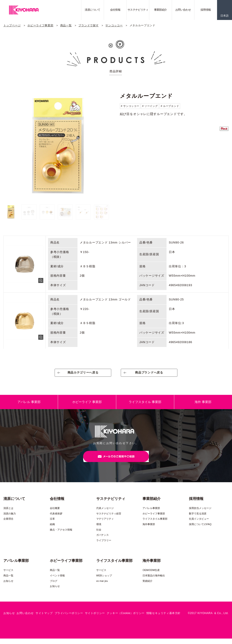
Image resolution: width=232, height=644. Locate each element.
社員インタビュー (199, 524)
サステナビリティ (138, 10)
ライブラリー (104, 546)
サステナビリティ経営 (109, 519)
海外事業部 (149, 530)
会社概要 (55, 514)
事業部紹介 (161, 10)
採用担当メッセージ (200, 514)
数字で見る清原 (198, 519)
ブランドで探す (88, 25)
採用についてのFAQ (200, 530)
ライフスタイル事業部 (155, 524)
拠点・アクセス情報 (61, 535)
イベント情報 (57, 581)
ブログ (54, 586)
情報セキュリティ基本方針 (163, 619)
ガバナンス (103, 540)
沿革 (52, 524)
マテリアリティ (105, 524)
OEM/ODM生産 (151, 575)
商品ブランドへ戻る (149, 374)
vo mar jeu (102, 586)
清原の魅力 (10, 519)
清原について (92, 10)
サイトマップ (44, 619)
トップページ (12, 25)
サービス (8, 575)
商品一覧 (66, 25)
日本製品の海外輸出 (154, 581)
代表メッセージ (105, 514)
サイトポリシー (95, 619)
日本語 (225, 16)
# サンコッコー (130, 106)
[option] (58, 145)
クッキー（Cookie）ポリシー (126, 619)
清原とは (8, 514)
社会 (99, 535)
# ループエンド (170, 106)
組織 (52, 530)
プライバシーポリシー (69, 619)
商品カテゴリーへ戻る (83, 374)
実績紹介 (147, 586)
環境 (99, 530)
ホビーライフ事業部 (40, 25)
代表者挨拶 (56, 519)
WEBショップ (104, 581)
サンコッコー (114, 25)
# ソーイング (150, 106)
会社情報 (115, 10)
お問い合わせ (183, 10)
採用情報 (206, 10)
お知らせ (8, 586)
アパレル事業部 (151, 514)
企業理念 (8, 524)
